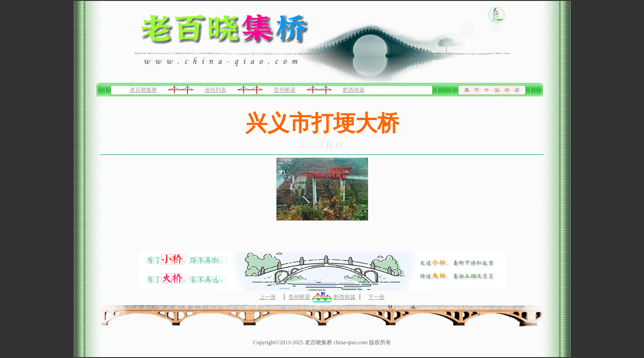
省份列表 (215, 90)
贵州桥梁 (285, 90)
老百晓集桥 (143, 90)
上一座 (268, 297)
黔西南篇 (354, 90)
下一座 (376, 297)
